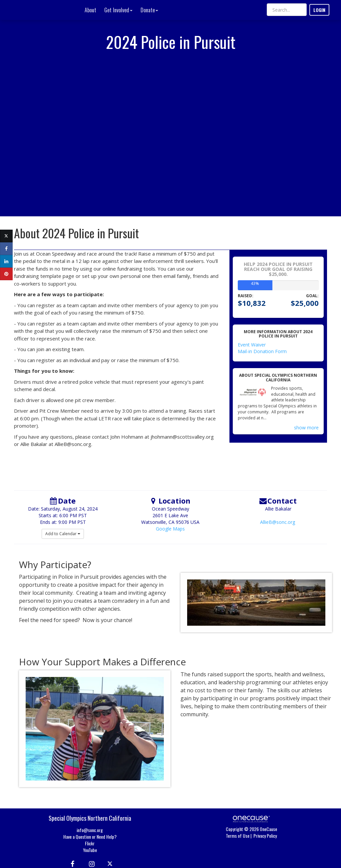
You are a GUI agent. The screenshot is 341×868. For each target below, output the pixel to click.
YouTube (90, 850)
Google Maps (170, 529)
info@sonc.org (90, 830)
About (90, 10)
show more (306, 428)
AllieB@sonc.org (278, 522)
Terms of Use (238, 836)
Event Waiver (252, 345)
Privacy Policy (265, 836)
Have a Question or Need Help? (90, 837)
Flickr (90, 843)
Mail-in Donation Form (262, 351)
